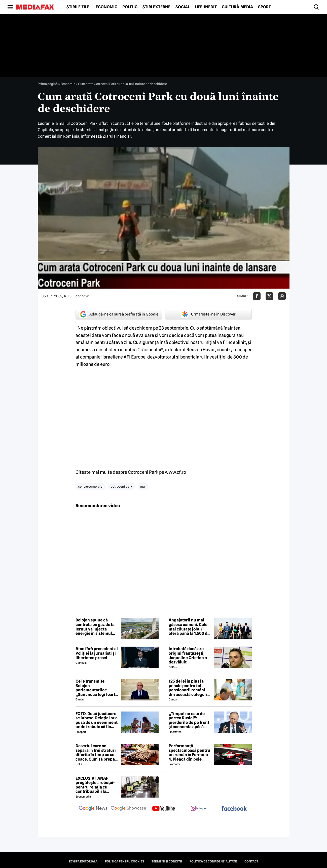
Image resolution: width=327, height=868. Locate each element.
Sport (264, 7)
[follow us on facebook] (234, 809)
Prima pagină (48, 84)
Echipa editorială (83, 861)
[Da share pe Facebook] (257, 296)
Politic (130, 7)
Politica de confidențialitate (213, 861)
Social (183, 7)
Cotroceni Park (143, 472)
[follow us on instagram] (199, 809)
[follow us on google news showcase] (128, 809)
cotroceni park (122, 486)
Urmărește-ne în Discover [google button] (208, 314)
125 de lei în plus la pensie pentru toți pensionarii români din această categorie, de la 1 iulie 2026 (190, 688)
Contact (251, 861)
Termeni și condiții (167, 861)
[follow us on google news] (93, 809)
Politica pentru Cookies (124, 861)
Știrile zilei (79, 7)
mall (143, 486)
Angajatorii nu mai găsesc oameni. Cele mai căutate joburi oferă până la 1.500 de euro (189, 627)
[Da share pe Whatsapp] (282, 296)
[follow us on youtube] (164, 809)
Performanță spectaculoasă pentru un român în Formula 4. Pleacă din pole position (189, 753)
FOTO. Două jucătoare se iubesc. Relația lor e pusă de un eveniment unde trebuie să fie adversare (97, 720)
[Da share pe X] (269, 296)
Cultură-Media (237, 7)
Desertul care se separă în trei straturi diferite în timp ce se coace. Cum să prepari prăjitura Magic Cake (97, 753)
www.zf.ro (175, 472)
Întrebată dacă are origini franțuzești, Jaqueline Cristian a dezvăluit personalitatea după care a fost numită (188, 655)
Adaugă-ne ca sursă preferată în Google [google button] (119, 314)
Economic (106, 7)
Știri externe (156, 7)
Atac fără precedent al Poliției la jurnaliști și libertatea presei (97, 653)
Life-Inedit (206, 7)
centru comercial (91, 486)
